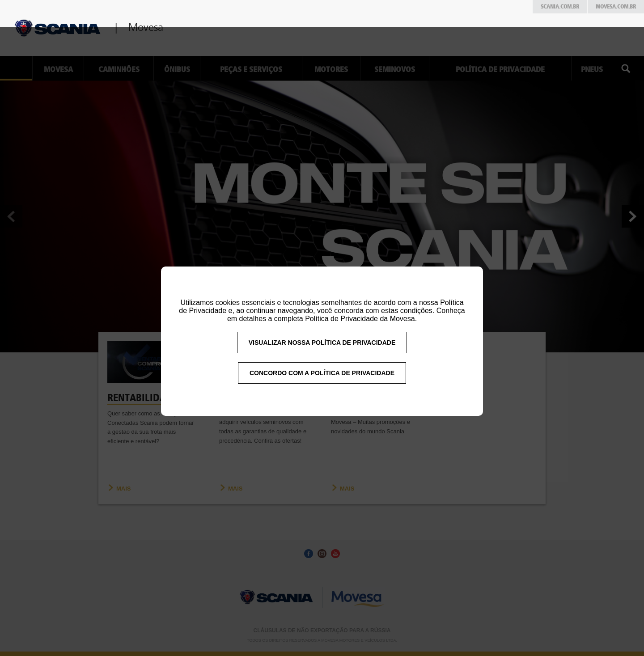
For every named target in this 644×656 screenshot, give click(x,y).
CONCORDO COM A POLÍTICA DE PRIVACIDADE (322, 388)
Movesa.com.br (616, 7)
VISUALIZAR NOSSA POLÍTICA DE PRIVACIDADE (322, 357)
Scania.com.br (560, 7)
